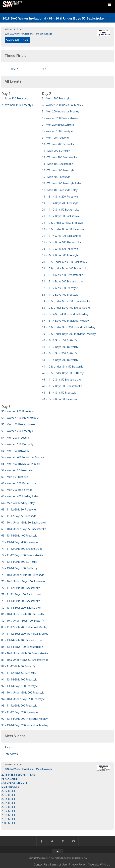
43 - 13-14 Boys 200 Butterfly (60, 360)
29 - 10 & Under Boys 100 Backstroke (65, 268)
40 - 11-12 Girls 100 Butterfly (60, 340)
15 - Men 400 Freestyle (56, 177)
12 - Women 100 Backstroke (60, 157)
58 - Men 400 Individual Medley (21, 464)
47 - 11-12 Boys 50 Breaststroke (62, 386)
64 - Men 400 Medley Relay (18, 503)
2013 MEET (8, 807)
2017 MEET (8, 791)
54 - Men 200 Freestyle (15, 438)
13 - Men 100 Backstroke (57, 164)
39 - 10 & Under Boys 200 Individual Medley (69, 334)
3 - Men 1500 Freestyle (56, 98)
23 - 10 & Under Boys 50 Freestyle (63, 229)
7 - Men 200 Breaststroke (58, 125)
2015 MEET (8, 795)
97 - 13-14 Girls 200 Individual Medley (24, 719)
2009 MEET (8, 823)
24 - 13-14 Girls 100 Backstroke (61, 236)
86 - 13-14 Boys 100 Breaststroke (22, 647)
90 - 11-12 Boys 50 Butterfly (19, 673)
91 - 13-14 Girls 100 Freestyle (19, 679)
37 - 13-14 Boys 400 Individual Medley (65, 321)
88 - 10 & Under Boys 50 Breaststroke (25, 660)
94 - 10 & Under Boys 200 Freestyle (23, 699)
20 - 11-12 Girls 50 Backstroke (61, 210)
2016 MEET (8, 799)
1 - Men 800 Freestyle (15, 98)
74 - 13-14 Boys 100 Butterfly (19, 568)
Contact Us (41, 864)
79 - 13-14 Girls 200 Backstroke (21, 601)
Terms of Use (58, 864)
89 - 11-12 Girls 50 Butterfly (18, 666)
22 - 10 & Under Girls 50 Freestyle (63, 223)
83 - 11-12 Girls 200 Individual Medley (24, 627)
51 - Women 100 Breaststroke (20, 418)
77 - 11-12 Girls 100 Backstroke (21, 588)
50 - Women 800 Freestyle (17, 411)
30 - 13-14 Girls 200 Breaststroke (63, 275)
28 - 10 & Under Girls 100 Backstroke (65, 262)
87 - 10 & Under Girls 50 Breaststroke (25, 653)
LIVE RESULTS (10, 787)
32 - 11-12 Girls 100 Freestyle (60, 288)
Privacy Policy (77, 864)
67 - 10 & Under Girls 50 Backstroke (23, 523)
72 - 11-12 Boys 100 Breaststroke (22, 555)
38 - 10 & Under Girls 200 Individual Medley (69, 327)
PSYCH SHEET (10, 779)
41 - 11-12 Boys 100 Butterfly (60, 347)
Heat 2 (42, 69)
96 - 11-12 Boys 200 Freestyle (20, 712)
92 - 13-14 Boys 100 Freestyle (20, 686)
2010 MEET (8, 819)
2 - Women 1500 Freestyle (17, 105)
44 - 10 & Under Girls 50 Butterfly (63, 367)
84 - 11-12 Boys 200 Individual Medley (25, 634)
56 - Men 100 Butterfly (15, 451)
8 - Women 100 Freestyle (57, 131)
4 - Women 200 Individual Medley (63, 105)
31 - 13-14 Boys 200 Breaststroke (63, 281)
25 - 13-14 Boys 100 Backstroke (62, 242)
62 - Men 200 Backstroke (17, 490)
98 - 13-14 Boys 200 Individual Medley (25, 725)
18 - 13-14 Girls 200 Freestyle (60, 197)
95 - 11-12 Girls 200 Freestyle (19, 706)
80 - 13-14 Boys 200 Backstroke (21, 608)
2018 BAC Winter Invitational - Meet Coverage (28, 34)
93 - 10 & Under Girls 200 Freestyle (23, 692)
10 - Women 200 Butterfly (58, 144)
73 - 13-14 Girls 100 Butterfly (19, 562)
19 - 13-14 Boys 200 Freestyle (60, 203)
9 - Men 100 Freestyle (55, 138)
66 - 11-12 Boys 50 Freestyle (19, 516)
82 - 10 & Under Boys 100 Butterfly (23, 621)
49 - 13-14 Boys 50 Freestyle (59, 399)
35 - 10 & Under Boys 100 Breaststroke (66, 308)
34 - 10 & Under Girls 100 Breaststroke (66, 301)
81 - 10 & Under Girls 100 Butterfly (23, 614)
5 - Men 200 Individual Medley (61, 111)
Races (8, 747)
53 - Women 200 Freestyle (17, 431)
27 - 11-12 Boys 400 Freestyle (60, 255)
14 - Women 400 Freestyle (58, 170)
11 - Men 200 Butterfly (56, 151)
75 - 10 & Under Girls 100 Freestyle (23, 575)
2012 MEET (8, 811)
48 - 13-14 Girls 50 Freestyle (59, 393)
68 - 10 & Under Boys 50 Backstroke (24, 529)
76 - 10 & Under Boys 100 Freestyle (23, 581)
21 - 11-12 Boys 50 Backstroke (61, 216)
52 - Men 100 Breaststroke (18, 424)
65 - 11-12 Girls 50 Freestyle (19, 509)
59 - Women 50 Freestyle (17, 470)
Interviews (11, 754)
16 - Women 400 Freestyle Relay (62, 183)
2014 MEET (8, 803)
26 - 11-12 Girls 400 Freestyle (60, 249)
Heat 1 (15, 69)
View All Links (17, 40)
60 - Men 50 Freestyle (15, 477)
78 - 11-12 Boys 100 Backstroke (21, 594)
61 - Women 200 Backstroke (19, 483)
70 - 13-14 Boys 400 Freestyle (20, 542)
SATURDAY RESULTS (14, 783)
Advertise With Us (99, 864)
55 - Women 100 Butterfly (17, 444)
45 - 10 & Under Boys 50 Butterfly (63, 373)
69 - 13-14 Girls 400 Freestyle (19, 536)
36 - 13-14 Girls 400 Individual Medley (65, 314)
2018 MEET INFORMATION (18, 775)
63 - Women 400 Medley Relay (20, 496)
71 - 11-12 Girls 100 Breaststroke (22, 549)
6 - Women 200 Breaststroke (60, 118)
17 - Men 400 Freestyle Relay (60, 190)
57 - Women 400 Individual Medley (23, 457)
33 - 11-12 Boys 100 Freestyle (60, 295)
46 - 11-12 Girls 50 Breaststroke (62, 380)
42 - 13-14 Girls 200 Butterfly (60, 353)
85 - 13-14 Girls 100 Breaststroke (22, 640)
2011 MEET (8, 815)
